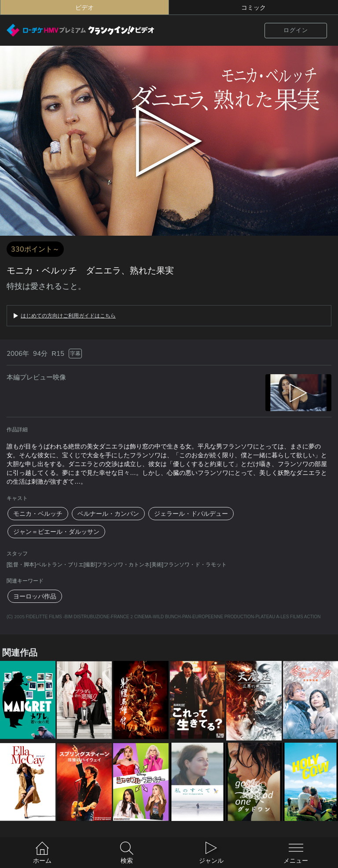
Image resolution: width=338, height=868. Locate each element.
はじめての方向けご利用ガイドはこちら (68, 316)
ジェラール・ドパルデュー (191, 514)
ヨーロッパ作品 (35, 596)
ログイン (296, 30)
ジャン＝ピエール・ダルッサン (56, 532)
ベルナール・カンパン (108, 514)
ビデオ (84, 7)
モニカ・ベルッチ (38, 514)
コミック (253, 7)
